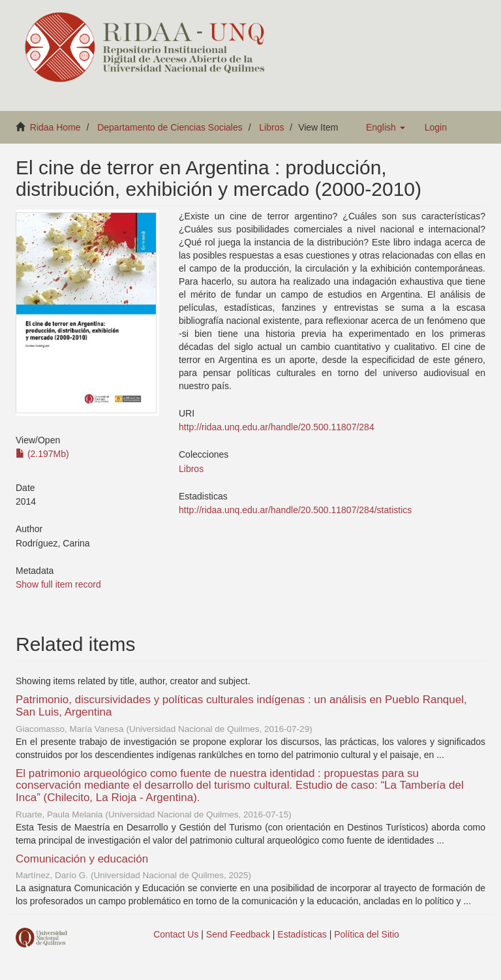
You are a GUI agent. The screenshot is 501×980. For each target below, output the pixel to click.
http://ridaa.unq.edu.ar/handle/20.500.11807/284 (277, 427)
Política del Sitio (367, 934)
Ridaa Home (55, 127)
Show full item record (58, 584)
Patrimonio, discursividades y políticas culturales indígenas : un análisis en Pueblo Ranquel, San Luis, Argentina (241, 706)
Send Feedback (238, 934)
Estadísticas (302, 934)
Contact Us (176, 934)
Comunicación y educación (82, 859)
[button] (386, 127)
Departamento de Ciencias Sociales (170, 127)
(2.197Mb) (42, 454)
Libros (271, 127)
